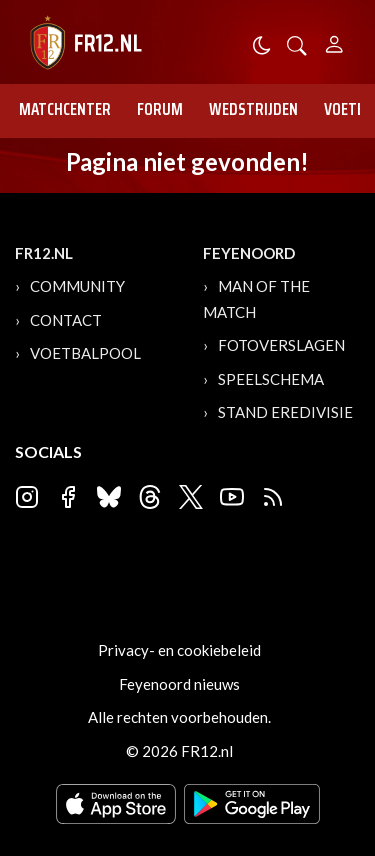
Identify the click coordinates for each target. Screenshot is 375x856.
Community (77, 286)
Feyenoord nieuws (179, 684)
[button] (297, 43)
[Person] (334, 41)
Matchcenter (65, 109)
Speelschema (271, 379)
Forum (160, 109)
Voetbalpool (85, 353)
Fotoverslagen (281, 345)
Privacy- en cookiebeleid (179, 650)
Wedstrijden (253, 109)
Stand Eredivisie (285, 412)
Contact (66, 320)
